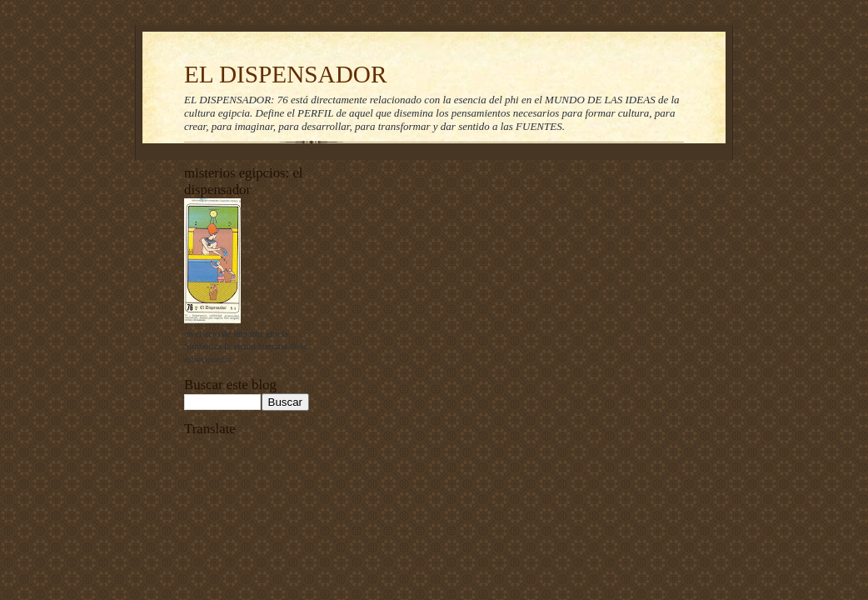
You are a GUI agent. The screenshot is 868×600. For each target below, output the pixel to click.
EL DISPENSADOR (286, 74)
